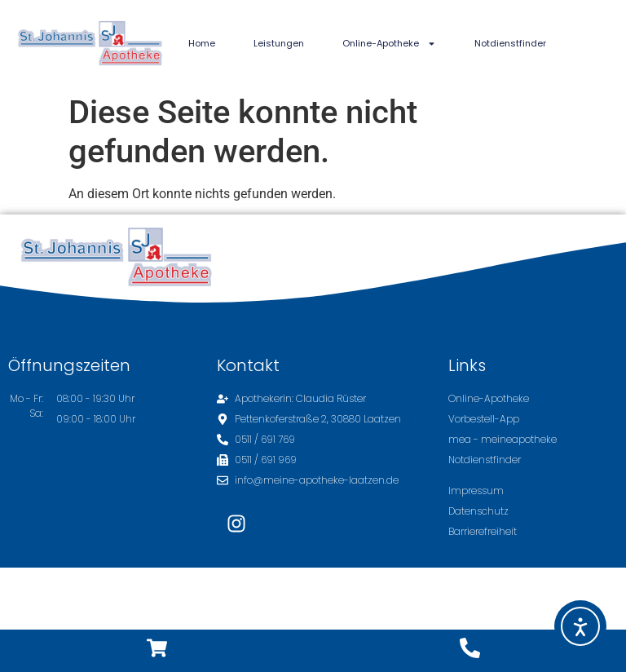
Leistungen (279, 43)
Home (202, 43)
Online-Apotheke (389, 44)
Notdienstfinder (510, 43)
